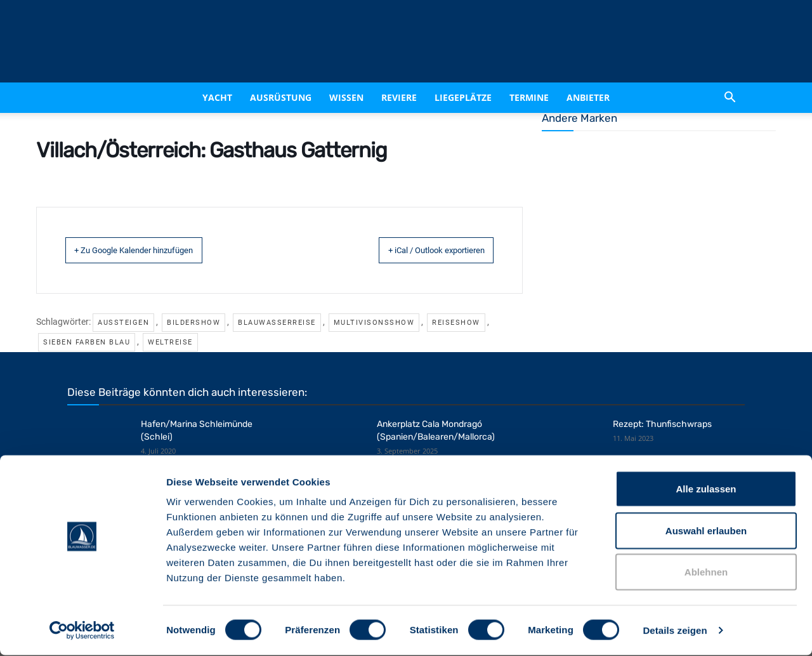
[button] (730, 98)
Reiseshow (456, 322)
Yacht (217, 97)
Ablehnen (706, 573)
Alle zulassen (706, 489)
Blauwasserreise (277, 322)
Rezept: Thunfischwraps (662, 423)
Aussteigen (123, 322)
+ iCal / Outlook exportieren (416, 250)
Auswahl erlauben (706, 531)
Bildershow (193, 322)
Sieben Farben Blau (87, 342)
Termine (529, 97)
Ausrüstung (281, 97)
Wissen (346, 97)
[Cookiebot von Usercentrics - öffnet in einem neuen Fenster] (82, 631)
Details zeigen (675, 631)
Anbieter (588, 97)
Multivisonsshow (374, 322)
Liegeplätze (463, 97)
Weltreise (170, 342)
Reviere (399, 97)
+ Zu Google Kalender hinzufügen (154, 250)
